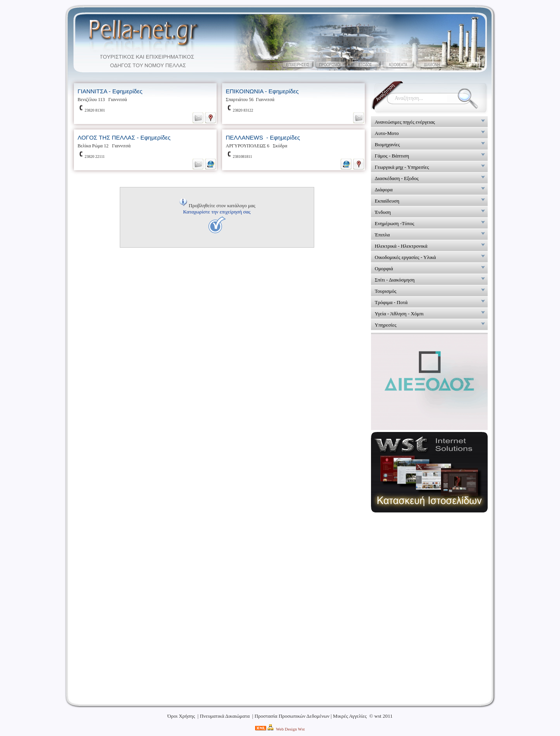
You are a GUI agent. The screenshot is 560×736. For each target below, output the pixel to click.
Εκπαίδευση (387, 201)
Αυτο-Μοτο (387, 133)
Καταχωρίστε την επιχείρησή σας (217, 212)
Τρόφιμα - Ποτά (391, 302)
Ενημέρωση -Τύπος (395, 223)
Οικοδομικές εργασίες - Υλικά (405, 257)
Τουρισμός (386, 291)
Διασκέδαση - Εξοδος (397, 178)
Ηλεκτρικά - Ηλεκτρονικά (401, 246)
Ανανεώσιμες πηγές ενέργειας (405, 122)
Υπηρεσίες (386, 325)
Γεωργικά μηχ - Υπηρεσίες (402, 167)
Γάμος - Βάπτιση (392, 156)
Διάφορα (384, 190)
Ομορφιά (384, 268)
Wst (301, 729)
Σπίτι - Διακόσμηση (395, 280)
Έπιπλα (382, 235)
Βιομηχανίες (388, 144)
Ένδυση (383, 212)
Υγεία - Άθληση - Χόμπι (399, 314)
